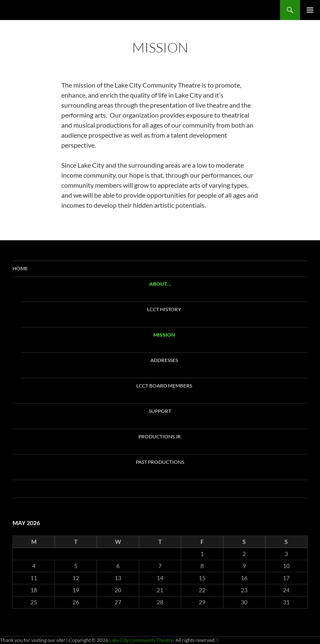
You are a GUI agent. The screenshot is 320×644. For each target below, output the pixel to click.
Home (20, 268)
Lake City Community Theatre (62, 10)
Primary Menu (310, 10)
